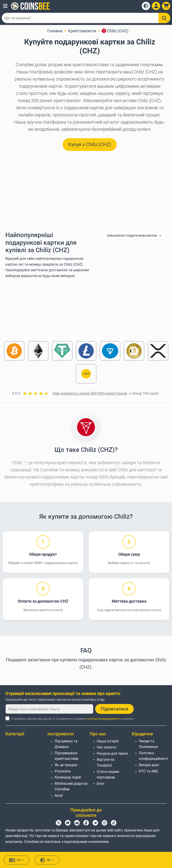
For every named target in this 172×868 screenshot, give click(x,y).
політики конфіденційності (104, 719)
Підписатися (114, 709)
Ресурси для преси (112, 753)
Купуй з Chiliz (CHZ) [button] (90, 144)
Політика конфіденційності (153, 756)
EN (16, 860)
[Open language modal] (146, 6)
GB (47, 860)
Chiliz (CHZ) (115, 31)
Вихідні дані (149, 765)
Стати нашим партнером (108, 775)
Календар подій (68, 777)
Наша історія (108, 741)
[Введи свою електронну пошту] (49, 709)
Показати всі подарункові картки (134, 236)
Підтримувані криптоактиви (67, 756)
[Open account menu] (156, 6)
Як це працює (66, 765)
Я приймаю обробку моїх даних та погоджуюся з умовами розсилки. (72, 719)
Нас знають (107, 747)
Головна (55, 31)
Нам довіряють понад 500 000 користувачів (90, 393)
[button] (5, 6)
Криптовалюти (82, 31)
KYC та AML (149, 771)
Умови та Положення (148, 744)
